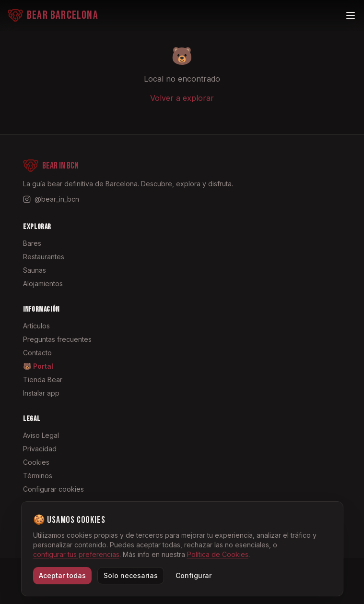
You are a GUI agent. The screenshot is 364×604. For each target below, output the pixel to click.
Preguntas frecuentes (57, 339)
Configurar (194, 575)
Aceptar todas (62, 575)
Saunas (35, 270)
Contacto (37, 353)
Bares (32, 243)
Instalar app (41, 393)
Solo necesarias (131, 575)
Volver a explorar (182, 98)
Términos (38, 476)
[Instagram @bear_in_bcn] (51, 199)
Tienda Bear (43, 380)
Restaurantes (44, 257)
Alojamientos (43, 284)
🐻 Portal (38, 366)
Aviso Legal (41, 435)
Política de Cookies (218, 554)
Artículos (36, 326)
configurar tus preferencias (76, 554)
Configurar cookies (53, 489)
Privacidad (40, 449)
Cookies (36, 462)
